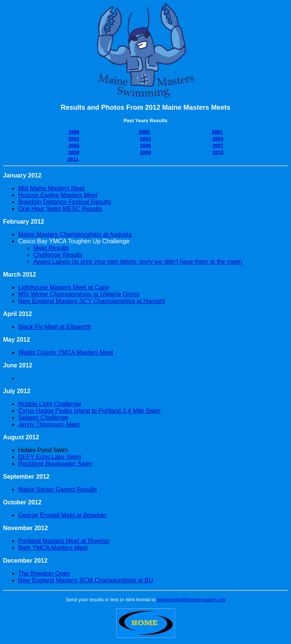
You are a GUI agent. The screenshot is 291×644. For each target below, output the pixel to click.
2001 (217, 132)
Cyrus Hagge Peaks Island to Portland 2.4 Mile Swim (89, 411)
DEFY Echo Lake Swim (50, 457)
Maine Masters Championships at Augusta (75, 234)
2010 (218, 152)
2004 (218, 139)
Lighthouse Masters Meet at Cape (64, 287)
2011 (73, 159)
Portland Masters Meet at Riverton (64, 541)
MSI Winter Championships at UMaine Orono (79, 294)
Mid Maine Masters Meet (51, 188)
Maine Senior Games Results (58, 489)
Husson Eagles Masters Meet (58, 195)
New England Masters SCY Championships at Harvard (92, 301)
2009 (146, 152)
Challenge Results (58, 255)
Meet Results (51, 248)
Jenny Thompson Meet (49, 424)
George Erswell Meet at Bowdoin (62, 515)
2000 (145, 132)
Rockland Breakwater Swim (55, 464)
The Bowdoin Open (44, 573)
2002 (74, 139)
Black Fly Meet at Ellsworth (55, 327)
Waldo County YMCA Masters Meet (66, 352)
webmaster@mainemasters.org (191, 600)
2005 (74, 145)
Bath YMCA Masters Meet (53, 548)
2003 (146, 139)
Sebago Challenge (43, 418)
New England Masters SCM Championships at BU (86, 580)
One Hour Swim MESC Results (60, 209)
